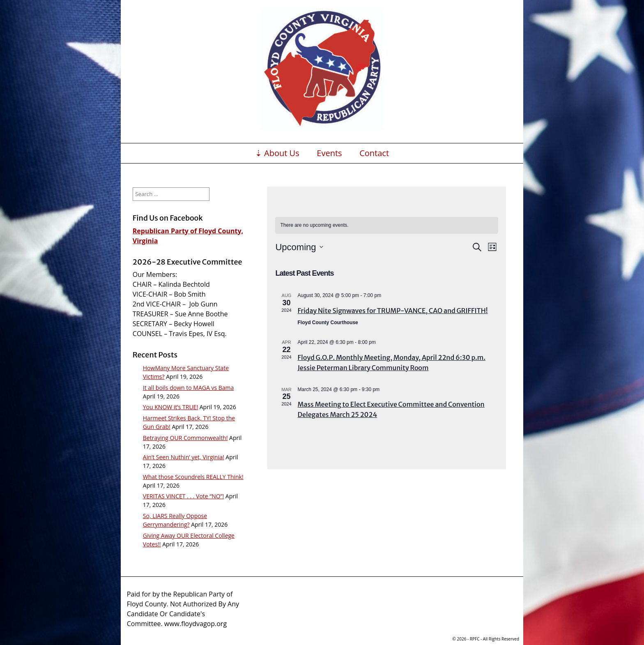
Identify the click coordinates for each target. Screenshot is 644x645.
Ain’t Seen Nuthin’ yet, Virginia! (184, 457)
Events (329, 153)
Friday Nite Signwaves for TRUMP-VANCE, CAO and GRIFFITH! (392, 311)
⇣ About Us (277, 153)
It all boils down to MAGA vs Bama (188, 388)
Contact (374, 153)
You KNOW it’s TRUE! (170, 407)
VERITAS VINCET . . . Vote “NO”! (183, 496)
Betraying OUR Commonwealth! (185, 438)
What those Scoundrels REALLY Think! (193, 477)
